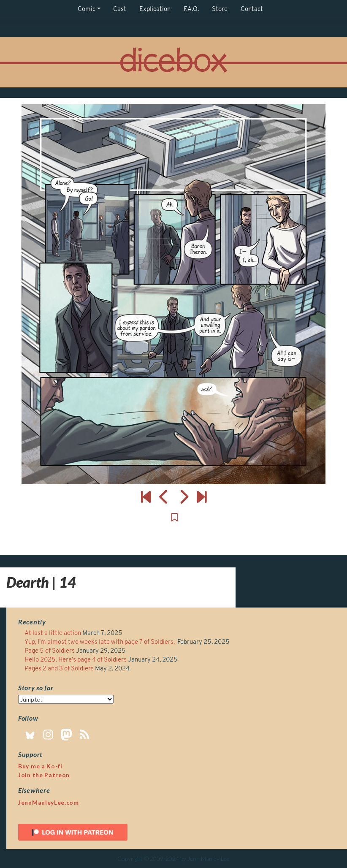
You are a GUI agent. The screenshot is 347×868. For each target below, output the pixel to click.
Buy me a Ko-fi (40, 766)
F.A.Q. (191, 9)
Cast (120, 9)
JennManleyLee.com (49, 802)
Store (220, 9)
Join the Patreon (44, 775)
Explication (155, 9)
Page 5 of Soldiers (50, 651)
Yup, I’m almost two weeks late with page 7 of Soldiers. (100, 642)
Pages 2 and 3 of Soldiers (59, 669)
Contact (252, 9)
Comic (87, 9)
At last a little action (53, 633)
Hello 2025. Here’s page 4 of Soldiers (76, 660)
